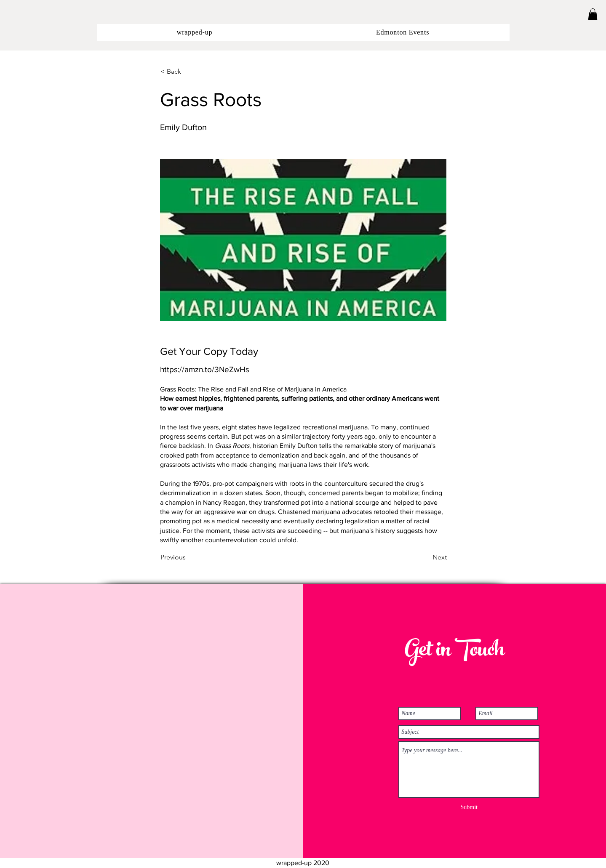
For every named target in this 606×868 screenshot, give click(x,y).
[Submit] (469, 807)
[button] (593, 14)
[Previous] (188, 558)
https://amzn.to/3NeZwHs (205, 369)
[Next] (426, 558)
